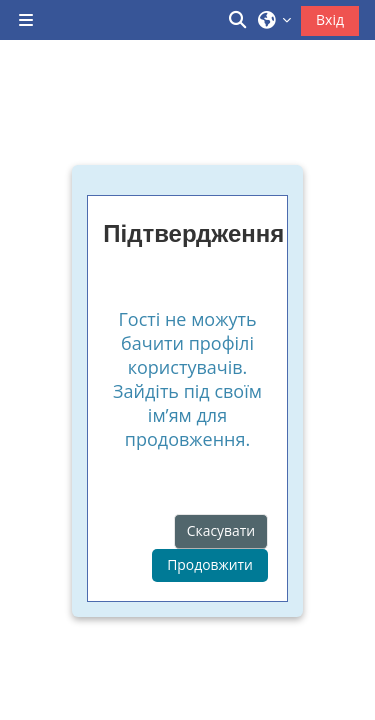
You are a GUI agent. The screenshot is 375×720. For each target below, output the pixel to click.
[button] (239, 20)
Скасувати (221, 530)
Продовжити (210, 564)
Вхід (330, 19)
